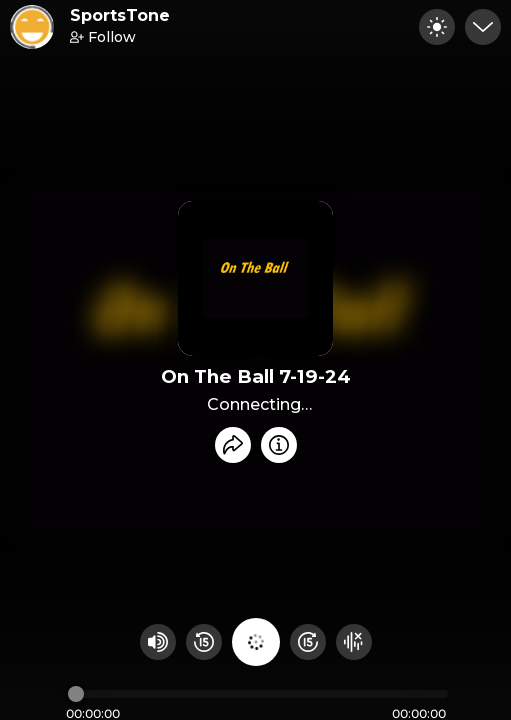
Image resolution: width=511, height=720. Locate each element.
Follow (103, 37)
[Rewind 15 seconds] (204, 642)
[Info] (279, 445)
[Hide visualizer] (354, 642)
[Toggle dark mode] (437, 27)
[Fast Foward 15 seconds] (308, 642)
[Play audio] (256, 642)
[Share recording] (233, 445)
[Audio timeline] (258, 694)
